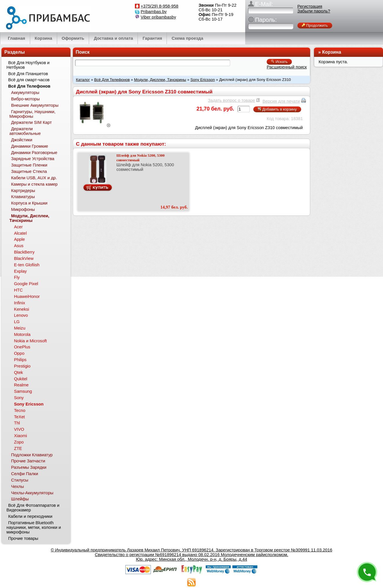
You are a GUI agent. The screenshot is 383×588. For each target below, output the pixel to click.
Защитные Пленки (29, 165)
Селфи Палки (25, 474)
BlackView (24, 258)
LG (17, 322)
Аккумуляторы (25, 93)
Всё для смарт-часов (29, 80)
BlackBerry (24, 252)
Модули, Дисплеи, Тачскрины (160, 80)
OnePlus (22, 347)
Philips (20, 360)
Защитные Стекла (29, 171)
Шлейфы (20, 499)
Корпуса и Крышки (29, 203)
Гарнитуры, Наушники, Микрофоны (32, 114)
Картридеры (23, 191)
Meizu (20, 328)
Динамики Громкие (30, 146)
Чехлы (17, 486)
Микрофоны (23, 209)
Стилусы (20, 480)
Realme (21, 385)
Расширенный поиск (287, 67)
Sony (19, 398)
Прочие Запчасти (28, 461)
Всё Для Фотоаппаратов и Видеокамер (33, 508)
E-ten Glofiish (27, 265)
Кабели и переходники (30, 516)
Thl (17, 423)
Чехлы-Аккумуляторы (32, 493)
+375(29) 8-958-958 (160, 6)
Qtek (18, 372)
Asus (19, 246)
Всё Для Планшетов (28, 74)
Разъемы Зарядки (29, 467)
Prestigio (22, 366)
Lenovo (21, 315)
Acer (18, 227)
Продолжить (315, 25)
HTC (18, 290)
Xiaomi (20, 436)
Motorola (22, 334)
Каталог (83, 80)
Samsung (23, 391)
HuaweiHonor (27, 296)
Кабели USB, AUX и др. (34, 178)
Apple (19, 239)
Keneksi (21, 309)
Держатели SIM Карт (31, 122)
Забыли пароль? (314, 11)
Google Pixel (26, 284)
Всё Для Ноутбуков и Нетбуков (28, 65)
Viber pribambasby (158, 17)
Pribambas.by (154, 12)
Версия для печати (281, 101)
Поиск (83, 52)
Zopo (19, 442)
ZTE (18, 448)
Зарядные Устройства (33, 159)
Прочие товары (23, 538)
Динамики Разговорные (34, 153)
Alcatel (20, 233)
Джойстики (22, 140)
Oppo (19, 353)
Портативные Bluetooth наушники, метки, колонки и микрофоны (34, 527)
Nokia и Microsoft (30, 341)
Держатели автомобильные (25, 131)
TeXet (19, 417)
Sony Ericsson (203, 80)
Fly (17, 277)
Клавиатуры (23, 197)
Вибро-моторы (25, 99)
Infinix (19, 303)
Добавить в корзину (277, 109)
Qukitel (21, 379)
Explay (20, 271)
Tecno (20, 410)
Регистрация (310, 6)
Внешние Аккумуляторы (35, 105)
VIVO (19, 429)
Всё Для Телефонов (112, 80)
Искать (279, 62)
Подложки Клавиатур (32, 455)
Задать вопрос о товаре (231, 100)
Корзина (331, 52)
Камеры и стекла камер (34, 184)
